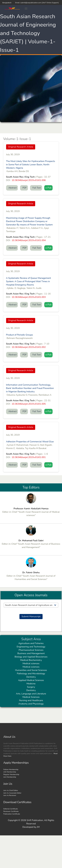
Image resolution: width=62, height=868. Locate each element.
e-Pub (48, 188)
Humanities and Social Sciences (31, 670)
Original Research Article (21, 147)
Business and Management (31, 653)
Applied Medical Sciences (31, 680)
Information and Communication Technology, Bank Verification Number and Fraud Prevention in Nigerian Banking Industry (30, 388)
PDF (24, 188)
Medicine (31, 684)
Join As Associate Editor (12, 793)
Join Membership (10, 777)
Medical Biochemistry (31, 660)
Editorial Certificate (11, 809)
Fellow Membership (11, 769)
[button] (26, 9)
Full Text (36, 188)
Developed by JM (31, 827)
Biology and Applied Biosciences (31, 657)
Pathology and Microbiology (31, 674)
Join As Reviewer (10, 795)
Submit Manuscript (31, 616)
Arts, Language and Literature (31, 694)
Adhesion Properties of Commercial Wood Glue (30, 442)
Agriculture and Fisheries (31, 643)
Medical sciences (31, 663)
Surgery (31, 687)
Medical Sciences (31, 697)
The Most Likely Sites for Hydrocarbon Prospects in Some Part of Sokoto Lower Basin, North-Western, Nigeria (31, 165)
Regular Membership (11, 774)
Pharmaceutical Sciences (31, 650)
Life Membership (10, 772)
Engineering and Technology (31, 647)
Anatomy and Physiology (31, 704)
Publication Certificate (12, 814)
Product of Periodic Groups (20, 335)
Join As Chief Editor (11, 790)
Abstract (12, 188)
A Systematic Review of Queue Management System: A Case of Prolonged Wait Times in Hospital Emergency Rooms (29, 281)
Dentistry (31, 677)
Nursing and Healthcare (31, 700)
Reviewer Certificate (11, 811)
